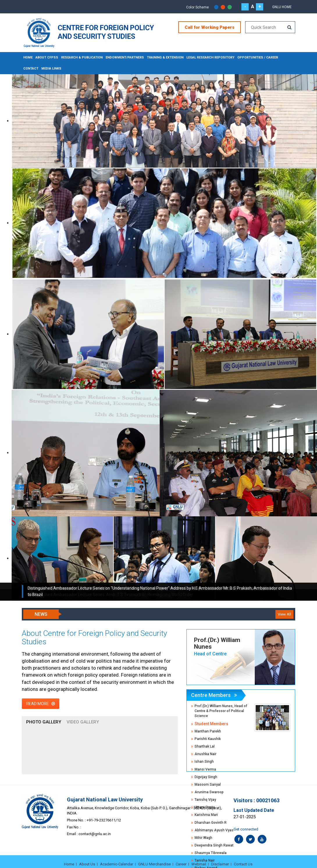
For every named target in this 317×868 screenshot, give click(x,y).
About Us (87, 864)
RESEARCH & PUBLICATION (81, 57)
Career (181, 864)
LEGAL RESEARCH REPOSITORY (209, 57)
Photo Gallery (44, 722)
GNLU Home (282, 7)
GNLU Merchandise (154, 864)
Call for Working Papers (210, 27)
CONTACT (31, 69)
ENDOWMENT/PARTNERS (124, 57)
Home (28, 57)
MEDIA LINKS (51, 69)
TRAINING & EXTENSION (164, 57)
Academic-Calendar (117, 864)
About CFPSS (47, 57)
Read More (41, 704)
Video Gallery (83, 722)
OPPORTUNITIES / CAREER (256, 57)
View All (284, 614)
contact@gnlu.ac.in (95, 834)
